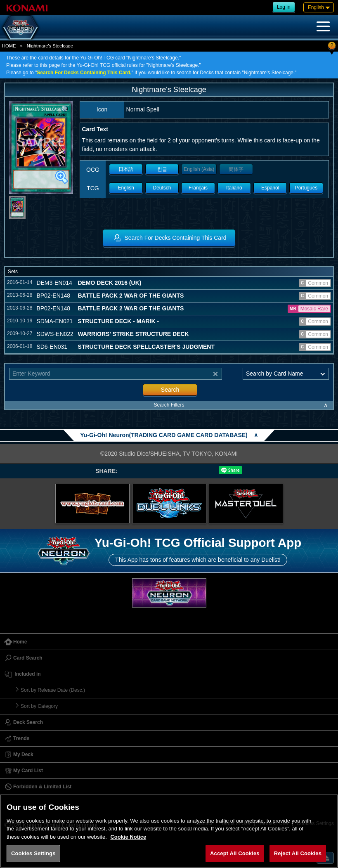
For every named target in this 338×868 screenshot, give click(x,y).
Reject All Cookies (298, 853)
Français (198, 188)
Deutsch (162, 188)
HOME (9, 46)
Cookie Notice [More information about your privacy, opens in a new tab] (128, 837)
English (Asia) (199, 169)
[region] (169, 831)
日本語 (126, 169)
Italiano (234, 188)
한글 (162, 169)
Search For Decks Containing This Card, (84, 73)
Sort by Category (39, 706)
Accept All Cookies (235, 853)
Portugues (306, 188)
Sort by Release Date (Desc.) (53, 690)
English (126, 188)
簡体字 (236, 169)
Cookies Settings (33, 853)
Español (270, 188)
